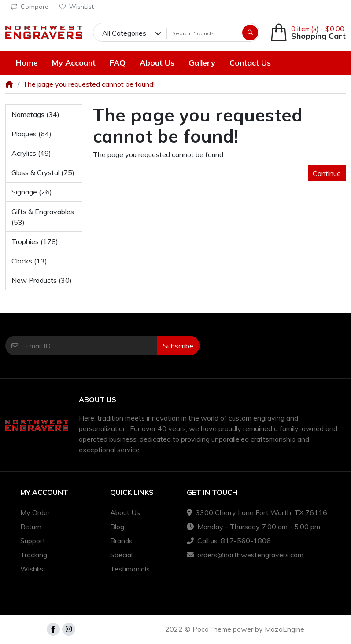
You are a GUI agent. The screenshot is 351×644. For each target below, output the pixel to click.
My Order (35, 512)
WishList (77, 7)
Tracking (34, 555)
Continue (327, 173)
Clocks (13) (29, 261)
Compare (30, 7)
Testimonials (130, 569)
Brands (121, 541)
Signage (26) (32, 192)
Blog (117, 527)
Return (31, 527)
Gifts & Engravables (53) (43, 217)
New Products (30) (42, 280)
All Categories (124, 33)
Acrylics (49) (31, 153)
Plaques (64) (31, 134)
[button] (308, 32)
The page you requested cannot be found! (89, 84)
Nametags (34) (35, 114)
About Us (125, 512)
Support (33, 541)
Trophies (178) (35, 241)
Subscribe (178, 346)
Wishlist (33, 569)
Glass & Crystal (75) (43, 172)
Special (121, 555)
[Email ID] (91, 346)
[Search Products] (203, 33)
